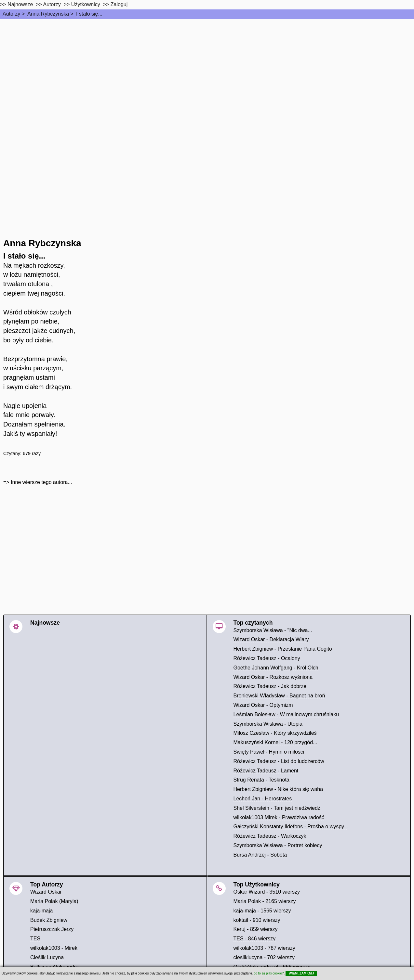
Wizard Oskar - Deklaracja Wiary (271, 639)
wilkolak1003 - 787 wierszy (264, 948)
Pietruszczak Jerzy (52, 929)
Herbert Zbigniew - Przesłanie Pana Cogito (283, 649)
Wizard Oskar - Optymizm (263, 705)
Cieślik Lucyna (47, 957)
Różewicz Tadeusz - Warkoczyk (270, 836)
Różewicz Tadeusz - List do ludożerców (279, 761)
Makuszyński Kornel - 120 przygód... (275, 742)
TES (35, 939)
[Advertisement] (207, 68)
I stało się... (89, 14)
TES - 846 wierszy (255, 939)
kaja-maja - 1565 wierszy (262, 911)
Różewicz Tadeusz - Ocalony (267, 658)
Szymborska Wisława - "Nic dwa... (273, 630)
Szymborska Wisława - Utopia (268, 724)
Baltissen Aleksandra (54, 967)
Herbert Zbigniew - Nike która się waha (278, 789)
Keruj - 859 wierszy (256, 929)
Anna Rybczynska (48, 14)
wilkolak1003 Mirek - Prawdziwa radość (279, 817)
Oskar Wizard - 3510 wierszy (267, 892)
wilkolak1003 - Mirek (54, 948)
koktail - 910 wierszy (257, 920)
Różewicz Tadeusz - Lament (266, 771)
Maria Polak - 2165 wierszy (265, 901)
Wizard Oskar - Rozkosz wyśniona (273, 677)
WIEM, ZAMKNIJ (301, 973)
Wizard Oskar (46, 892)
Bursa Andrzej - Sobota (260, 855)
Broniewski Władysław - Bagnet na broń (279, 696)
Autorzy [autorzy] (52, 4)
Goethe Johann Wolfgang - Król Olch (276, 668)
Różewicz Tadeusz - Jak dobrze (270, 686)
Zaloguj (119, 4)
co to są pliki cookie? (269, 973)
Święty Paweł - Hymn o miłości (269, 752)
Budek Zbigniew (49, 920)
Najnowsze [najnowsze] (20, 4)
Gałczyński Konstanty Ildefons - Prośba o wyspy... (291, 827)
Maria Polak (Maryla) (54, 901)
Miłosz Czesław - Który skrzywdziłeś (275, 733)
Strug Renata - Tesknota (261, 780)
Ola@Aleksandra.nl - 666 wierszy (272, 967)
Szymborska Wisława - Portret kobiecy (278, 845)
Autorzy (11, 14)
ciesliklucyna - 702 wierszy (264, 957)
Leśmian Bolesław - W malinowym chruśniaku (286, 714)
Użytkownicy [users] (86, 4)
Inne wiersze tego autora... (41, 482)
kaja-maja (41, 911)
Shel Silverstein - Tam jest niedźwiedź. (278, 808)
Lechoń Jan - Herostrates (263, 799)
